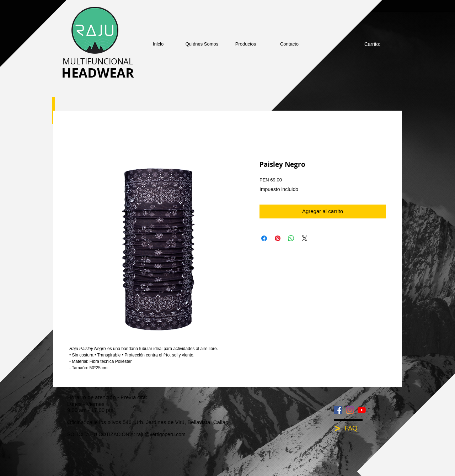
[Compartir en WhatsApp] (291, 238)
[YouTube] (362, 410)
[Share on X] (305, 238)
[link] (376, 44)
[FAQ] (356, 428)
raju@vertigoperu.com (161, 434)
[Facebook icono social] (338, 410)
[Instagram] (350, 410)
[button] (246, 44)
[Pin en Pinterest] (278, 238)
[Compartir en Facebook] (264, 238)
